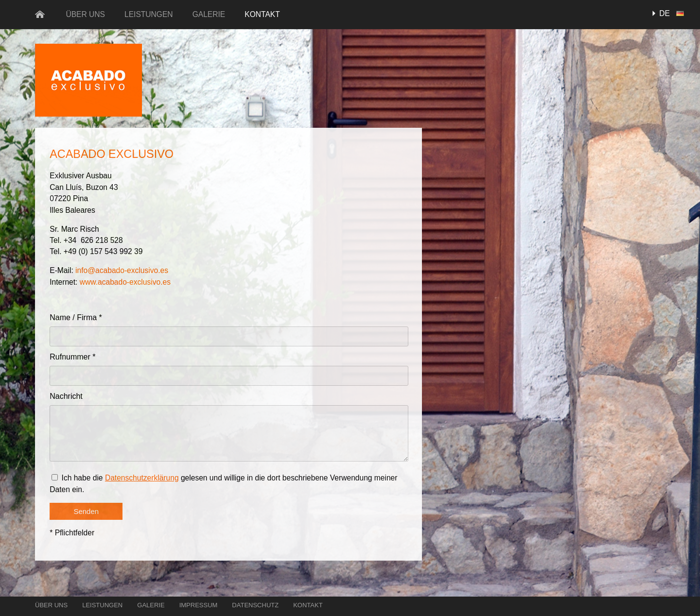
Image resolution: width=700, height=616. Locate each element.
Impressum (199, 605)
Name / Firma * (76, 317)
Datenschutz (255, 605)
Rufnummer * (72, 357)
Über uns (85, 14)
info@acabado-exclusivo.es (122, 270)
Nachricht (66, 396)
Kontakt (262, 14)
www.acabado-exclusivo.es (125, 282)
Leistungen (149, 14)
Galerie (209, 14)
